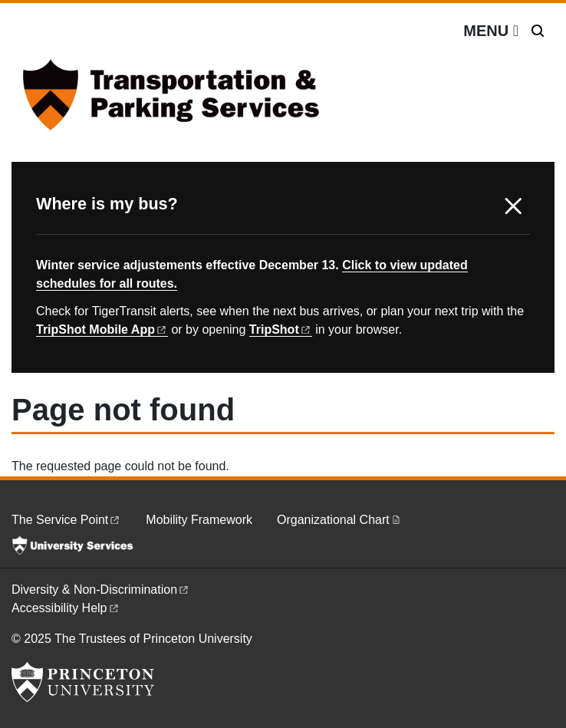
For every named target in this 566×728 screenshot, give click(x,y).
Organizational (340, 520)
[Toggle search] (538, 31)
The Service (66, 520)
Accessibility (66, 608)
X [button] (513, 206)
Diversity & (101, 590)
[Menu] (491, 31)
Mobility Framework (199, 520)
